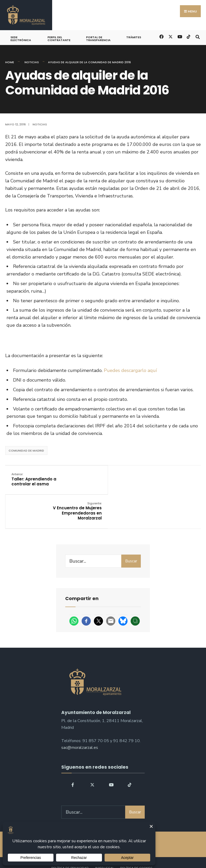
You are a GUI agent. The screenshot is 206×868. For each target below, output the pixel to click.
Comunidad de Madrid (26, 451)
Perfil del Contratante (59, 39)
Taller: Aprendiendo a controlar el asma (34, 479)
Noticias (32, 62)
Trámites (134, 37)
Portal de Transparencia (98, 39)
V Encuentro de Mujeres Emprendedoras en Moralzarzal (170, 482)
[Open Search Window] (198, 36)
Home (10, 62)
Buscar (131, 532)
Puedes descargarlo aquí (130, 370)
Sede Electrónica (21, 39)
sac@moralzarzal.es (80, 718)
